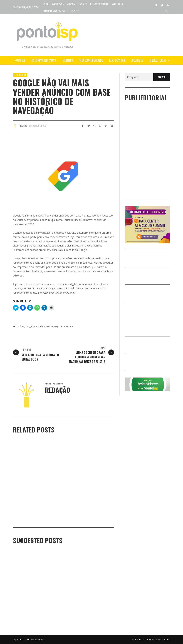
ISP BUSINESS (20, 75)
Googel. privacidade (35, 326)
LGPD (49, 326)
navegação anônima (62, 326)
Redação (23, 126)
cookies (20, 326)
